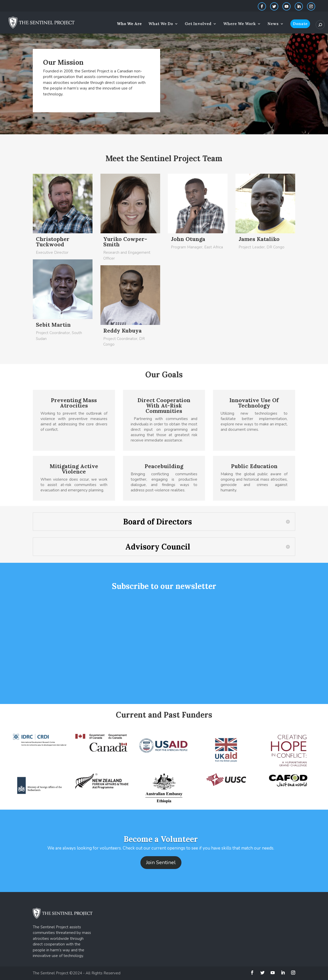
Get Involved (198, 24)
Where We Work (239, 24)
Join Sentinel (161, 862)
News (273, 24)
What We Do (161, 24)
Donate (300, 24)
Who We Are (129, 24)
